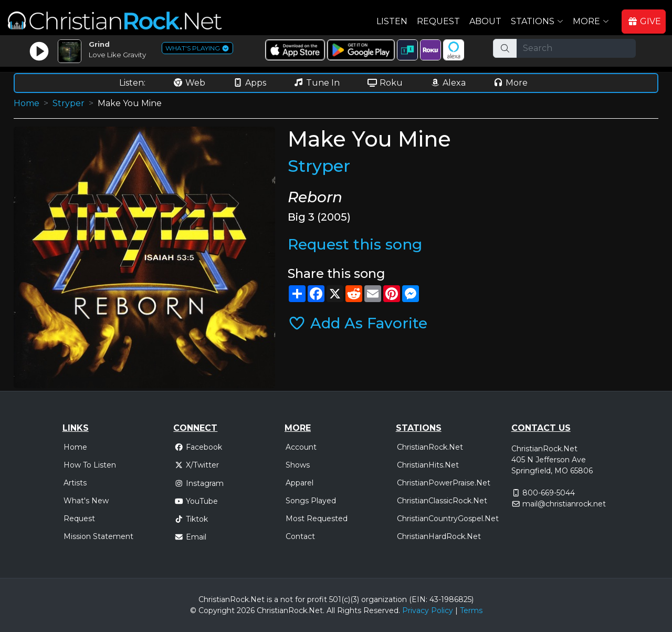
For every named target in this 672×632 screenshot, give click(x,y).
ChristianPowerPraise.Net (444, 483)
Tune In (317, 83)
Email (190, 537)
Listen (392, 21)
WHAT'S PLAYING (197, 48)
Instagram (199, 483)
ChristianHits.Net (428, 465)
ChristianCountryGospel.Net (448, 519)
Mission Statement (98, 536)
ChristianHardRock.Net (439, 536)
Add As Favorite (358, 323)
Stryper (69, 103)
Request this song (355, 244)
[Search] (576, 48)
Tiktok (191, 519)
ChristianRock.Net (430, 447)
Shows (298, 465)
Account (301, 447)
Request (438, 21)
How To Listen (90, 465)
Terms (471, 610)
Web (189, 83)
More (510, 83)
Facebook (198, 447)
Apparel (300, 483)
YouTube (196, 501)
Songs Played (311, 501)
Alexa (448, 83)
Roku (385, 83)
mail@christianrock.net (564, 504)
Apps (249, 83)
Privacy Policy (428, 610)
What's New (86, 501)
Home (27, 103)
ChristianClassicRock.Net (442, 501)
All (331, 610)
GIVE (644, 21)
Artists (75, 483)
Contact (300, 536)
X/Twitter (197, 465)
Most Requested (317, 519)
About (485, 21)
